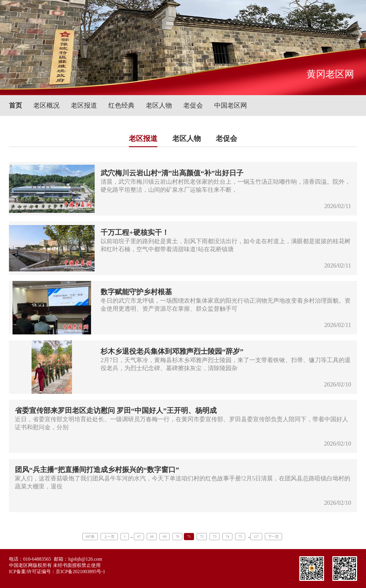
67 (139, 537)
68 (152, 537)
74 (227, 537)
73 (215, 537)
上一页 (109, 537)
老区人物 (159, 105)
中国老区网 (231, 105)
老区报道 (84, 105)
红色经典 (121, 105)
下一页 (273, 537)
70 (177, 537)
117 (256, 537)
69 (165, 537)
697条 (90, 537)
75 (240, 537)
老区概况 (46, 105)
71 (189, 537)
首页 (15, 105)
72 (202, 537)
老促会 (193, 105)
